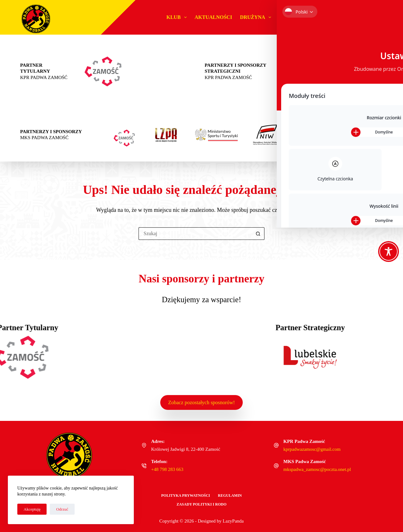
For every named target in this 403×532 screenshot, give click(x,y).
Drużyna (257, 17)
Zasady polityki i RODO (202, 504)
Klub (178, 17)
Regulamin (230, 495)
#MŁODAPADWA (299, 17)
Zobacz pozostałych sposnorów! (201, 402)
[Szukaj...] (195, 234)
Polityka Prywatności (186, 495)
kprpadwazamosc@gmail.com (312, 449)
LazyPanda (233, 521)
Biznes (340, 17)
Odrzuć (62, 509)
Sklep (367, 17)
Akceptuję (32, 509)
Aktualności (213, 17)
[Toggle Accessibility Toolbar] (389, 252)
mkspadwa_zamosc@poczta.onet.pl (317, 469)
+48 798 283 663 (167, 469)
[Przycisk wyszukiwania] (258, 234)
